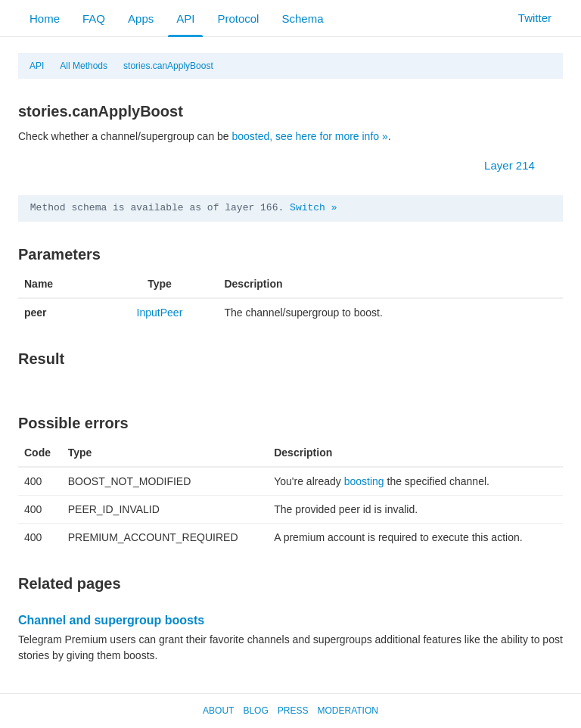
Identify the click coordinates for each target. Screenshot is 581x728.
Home (45, 19)
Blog (255, 711)
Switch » (313, 208)
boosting (364, 481)
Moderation (347, 711)
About (218, 711)
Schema (302, 19)
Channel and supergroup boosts (111, 620)
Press (293, 711)
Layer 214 (517, 165)
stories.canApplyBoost (168, 66)
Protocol (238, 19)
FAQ (94, 19)
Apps (141, 19)
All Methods (84, 66)
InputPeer (160, 313)
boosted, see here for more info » (310, 136)
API (185, 19)
